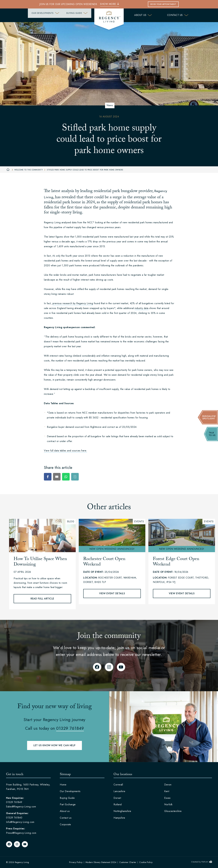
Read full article (42, 599)
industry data (142, 308)
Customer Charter (128, 862)
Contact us (178, 15)
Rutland (118, 804)
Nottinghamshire (122, 811)
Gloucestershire (173, 811)
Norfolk (168, 804)
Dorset (117, 798)
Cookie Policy (146, 862)
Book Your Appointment (163, 4)
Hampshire (119, 818)
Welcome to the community (27, 170)
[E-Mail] (57, 477)
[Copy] (75, 477)
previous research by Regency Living (73, 303)
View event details (112, 593)
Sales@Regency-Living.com (21, 807)
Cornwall (118, 785)
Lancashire (119, 791)
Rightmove (96, 427)
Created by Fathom (200, 862)
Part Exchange (68, 804)
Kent (167, 791)
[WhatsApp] (66, 477)
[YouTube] (121, 667)
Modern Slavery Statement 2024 (101, 862)
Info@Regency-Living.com (20, 822)
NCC (85, 413)
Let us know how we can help (54, 745)
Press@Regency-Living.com (21, 833)
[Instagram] (109, 667)
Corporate (65, 824)
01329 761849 (70, 728)
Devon (168, 785)
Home (63, 785)
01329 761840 (14, 818)
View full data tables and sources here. (65, 451)
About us (143, 15)
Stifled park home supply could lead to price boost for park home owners (83, 170)
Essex (167, 798)
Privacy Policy (76, 862)
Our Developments (30, 15)
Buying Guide (72, 15)
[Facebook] (48, 477)
